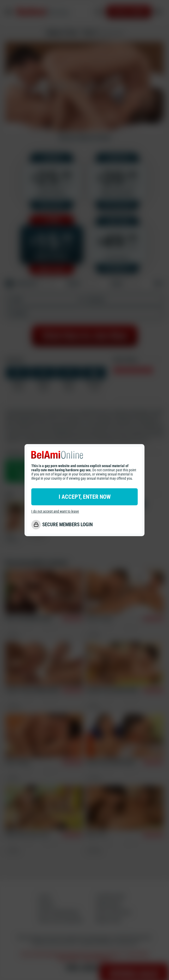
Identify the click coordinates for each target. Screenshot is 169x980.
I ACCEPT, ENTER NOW (85, 497)
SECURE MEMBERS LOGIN (68, 525)
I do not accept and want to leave (55, 511)
